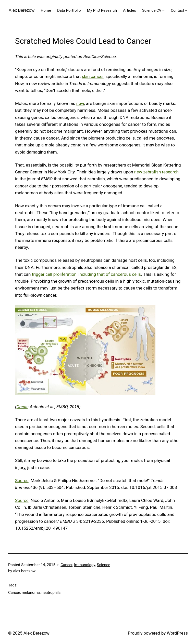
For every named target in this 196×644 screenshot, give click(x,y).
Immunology (84, 565)
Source (22, 481)
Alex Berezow (22, 10)
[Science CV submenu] (163, 10)
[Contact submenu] (186, 10)
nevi (80, 103)
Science (103, 565)
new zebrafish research (156, 172)
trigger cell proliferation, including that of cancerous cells (86, 274)
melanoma (31, 593)
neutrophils (51, 593)
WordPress (177, 633)
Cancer (66, 565)
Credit (22, 407)
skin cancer (93, 76)
